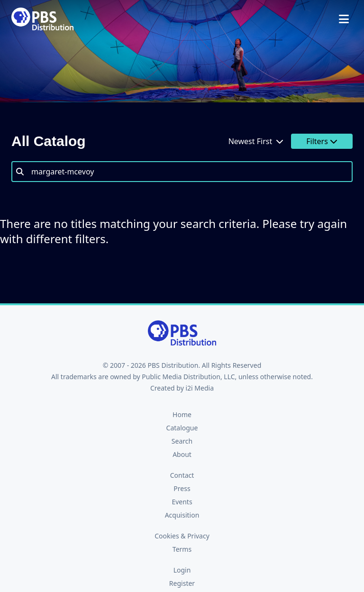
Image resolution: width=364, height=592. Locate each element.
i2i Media (200, 388)
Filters (322, 141)
